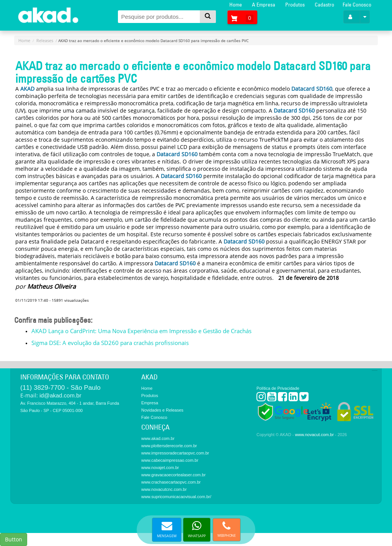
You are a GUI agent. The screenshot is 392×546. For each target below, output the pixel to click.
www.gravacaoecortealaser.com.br (173, 475)
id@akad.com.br (60, 395)
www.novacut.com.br (314, 435)
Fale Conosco (357, 5)
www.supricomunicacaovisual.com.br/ (176, 497)
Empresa (150, 403)
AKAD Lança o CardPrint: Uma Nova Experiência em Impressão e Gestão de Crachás (141, 331)
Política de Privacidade (278, 388)
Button (14, 539)
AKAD (27, 89)
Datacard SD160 (312, 89)
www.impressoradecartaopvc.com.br (175, 453)
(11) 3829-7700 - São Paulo (60, 388)
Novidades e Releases (162, 410)
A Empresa (264, 5)
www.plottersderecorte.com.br (169, 446)
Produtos (295, 5)
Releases (45, 40)
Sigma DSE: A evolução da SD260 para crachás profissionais (110, 343)
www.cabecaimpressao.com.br (170, 460)
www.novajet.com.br (160, 468)
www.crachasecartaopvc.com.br (171, 482)
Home (236, 5)
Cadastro (324, 5)
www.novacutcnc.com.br (164, 489)
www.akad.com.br (158, 438)
